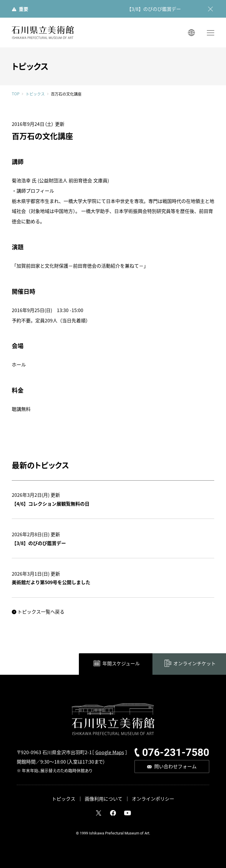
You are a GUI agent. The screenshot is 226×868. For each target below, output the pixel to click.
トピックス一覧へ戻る (41, 612)
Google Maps (110, 752)
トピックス (35, 94)
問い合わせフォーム (175, 766)
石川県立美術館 (43, 33)
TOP (16, 94)
